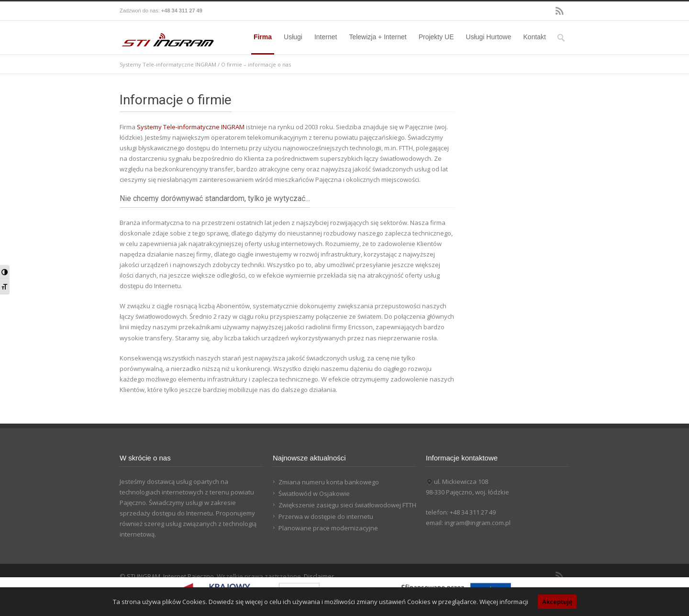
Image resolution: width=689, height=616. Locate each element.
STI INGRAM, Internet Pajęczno (170, 576)
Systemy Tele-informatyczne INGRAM (168, 64)
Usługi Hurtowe (489, 37)
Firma (263, 37)
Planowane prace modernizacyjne (328, 528)
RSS (560, 11)
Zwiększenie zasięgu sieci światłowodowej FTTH (347, 505)
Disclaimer (319, 576)
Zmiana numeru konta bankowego (329, 482)
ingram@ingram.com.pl (478, 523)
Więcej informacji (504, 602)
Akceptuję (557, 602)
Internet (326, 37)
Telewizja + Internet (378, 37)
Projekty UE (436, 37)
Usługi (293, 37)
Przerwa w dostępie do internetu (326, 516)
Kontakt (535, 37)
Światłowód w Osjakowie (314, 493)
